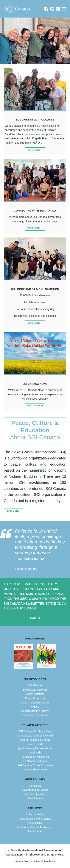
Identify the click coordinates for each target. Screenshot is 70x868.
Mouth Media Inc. (46, 861)
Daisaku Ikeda (35, 744)
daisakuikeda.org (26, 569)
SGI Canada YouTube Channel (35, 736)
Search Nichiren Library (35, 711)
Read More (35, 150)
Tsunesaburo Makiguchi (35, 757)
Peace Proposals (35, 698)
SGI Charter (35, 685)
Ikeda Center (35, 831)
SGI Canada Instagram (35, 761)
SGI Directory (35, 798)
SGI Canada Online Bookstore (35, 765)
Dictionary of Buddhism (35, 715)
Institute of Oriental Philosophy (35, 827)
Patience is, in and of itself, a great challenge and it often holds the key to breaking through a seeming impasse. (41, 545)
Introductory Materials (35, 690)
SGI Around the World (35, 790)
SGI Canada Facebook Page (35, 731)
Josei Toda (35, 753)
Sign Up (35, 618)
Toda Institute (35, 823)
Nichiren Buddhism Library (35, 740)
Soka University (35, 814)
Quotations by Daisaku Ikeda (35, 748)
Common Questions (35, 794)
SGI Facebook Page (35, 770)
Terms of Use (55, 855)
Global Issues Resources (35, 703)
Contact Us (35, 786)
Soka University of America (35, 819)
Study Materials (35, 694)
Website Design (23, 861)
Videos (35, 707)
